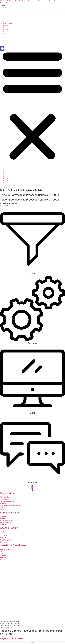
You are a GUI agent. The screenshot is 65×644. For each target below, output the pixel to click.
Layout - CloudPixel (12, 639)
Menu (33, 273)
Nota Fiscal (7, 32)
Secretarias (7, 26)
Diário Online (7, 30)
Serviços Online (9, 513)
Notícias (6, 34)
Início (5, 22)
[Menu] (32, 271)
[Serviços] (32, 341)
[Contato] (32, 480)
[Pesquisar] (1, 11)
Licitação (6, 28)
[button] (32, 104)
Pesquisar (3, 5)
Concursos (7, 36)
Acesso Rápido (9, 528)
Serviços (32, 343)
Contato (6, 38)
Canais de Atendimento (14, 545)
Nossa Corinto (8, 24)
